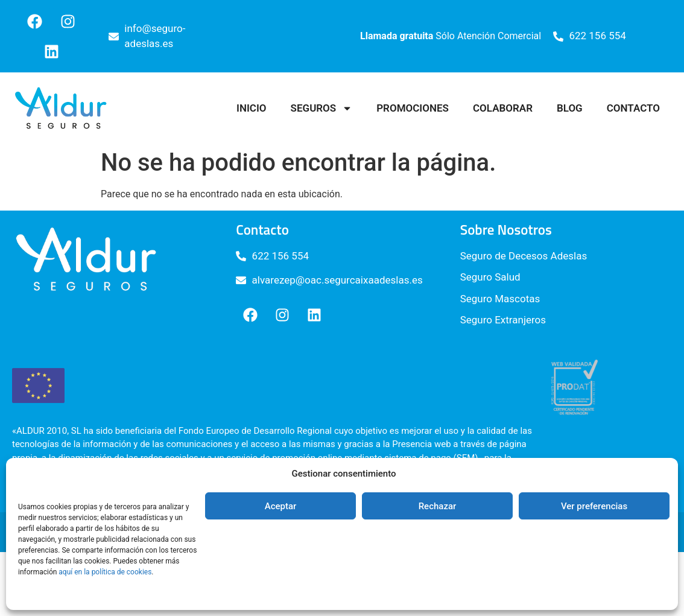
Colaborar (503, 108)
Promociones (413, 108)
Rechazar (438, 506)
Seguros (322, 108)
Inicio (252, 108)
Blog (570, 108)
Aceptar (281, 506)
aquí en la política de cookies (105, 572)
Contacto (633, 108)
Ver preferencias (594, 506)
